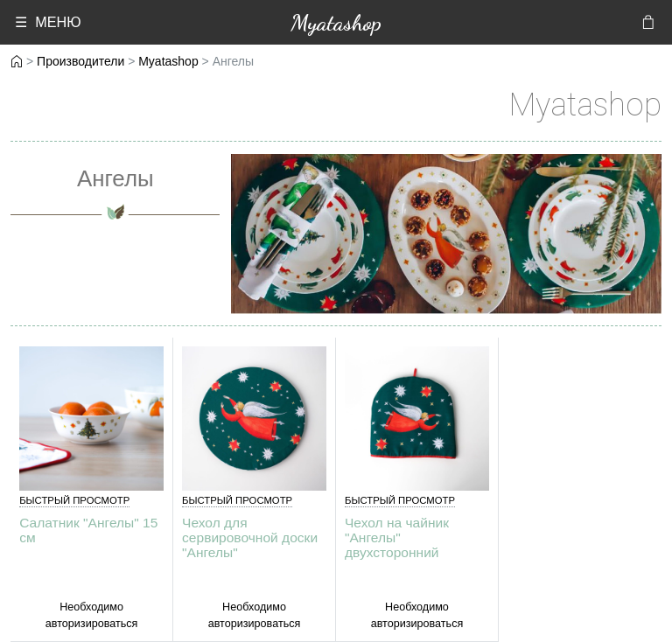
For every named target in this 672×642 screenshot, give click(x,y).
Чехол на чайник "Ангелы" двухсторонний (397, 537)
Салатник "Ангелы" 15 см (88, 530)
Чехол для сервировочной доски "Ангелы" (250, 537)
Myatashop (336, 22)
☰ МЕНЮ (48, 22)
